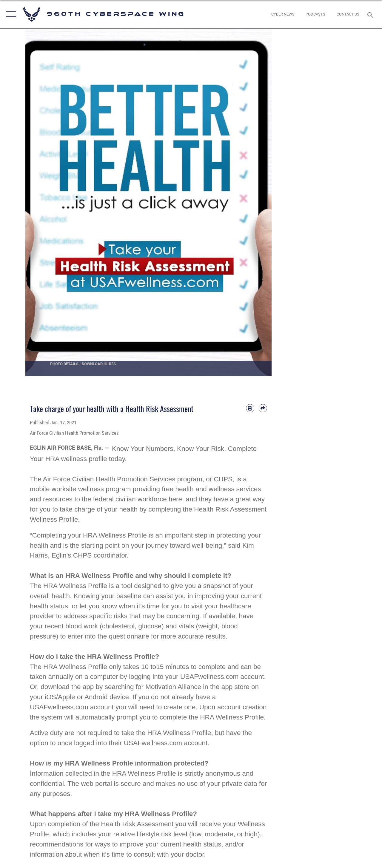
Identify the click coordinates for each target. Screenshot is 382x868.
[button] (10, 14)
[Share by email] (263, 408)
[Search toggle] (371, 14)
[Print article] (250, 408)
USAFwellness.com (209, 677)
